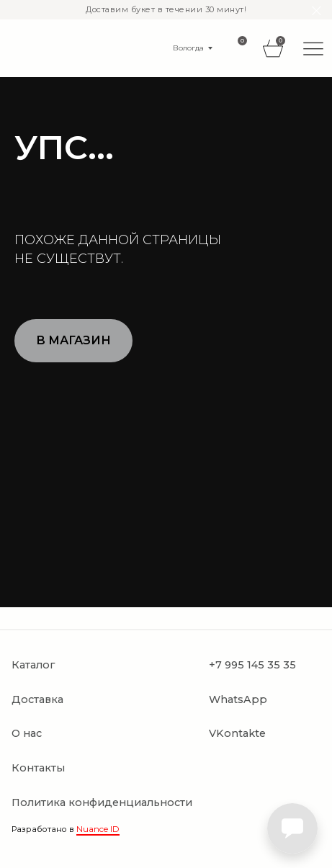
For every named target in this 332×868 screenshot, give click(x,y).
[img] (313, 48)
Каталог (33, 665)
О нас (27, 733)
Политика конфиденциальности (102, 802)
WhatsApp (238, 699)
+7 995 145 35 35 (252, 665)
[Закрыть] (317, 11)
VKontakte (237, 733)
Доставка (37, 699)
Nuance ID (98, 829)
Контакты (38, 768)
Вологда (188, 48)
